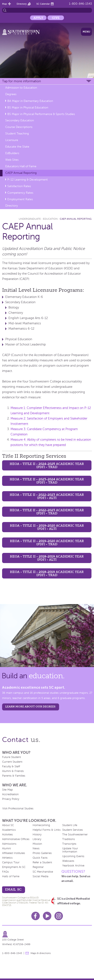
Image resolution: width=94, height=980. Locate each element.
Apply (38, 18)
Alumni (7, 848)
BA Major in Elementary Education (30, 101)
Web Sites (12, 160)
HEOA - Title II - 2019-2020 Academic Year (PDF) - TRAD (47, 543)
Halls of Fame (11, 876)
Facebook (36, 916)
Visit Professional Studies (18, 809)
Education (50, 219)
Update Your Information (70, 850)
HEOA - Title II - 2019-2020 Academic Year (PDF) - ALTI (47, 527)
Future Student (11, 757)
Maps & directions (41, 953)
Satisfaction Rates (19, 186)
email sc (13, 889)
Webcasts (68, 861)
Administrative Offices (16, 839)
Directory (22, 4)
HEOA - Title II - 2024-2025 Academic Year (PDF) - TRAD (47, 465)
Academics (9, 830)
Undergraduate (30, 219)
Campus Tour (11, 862)
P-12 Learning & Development (28, 180)
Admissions (9, 844)
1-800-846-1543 (80, 4)
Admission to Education (21, 88)
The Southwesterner (75, 835)
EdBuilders (12, 153)
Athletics (7, 858)
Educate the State (17, 147)
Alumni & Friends (13, 771)
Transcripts (69, 844)
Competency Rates (20, 193)
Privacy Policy (11, 799)
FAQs (5, 872)
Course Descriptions (19, 127)
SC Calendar (43, 4)
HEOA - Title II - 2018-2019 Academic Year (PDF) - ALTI (47, 558)
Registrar (38, 867)
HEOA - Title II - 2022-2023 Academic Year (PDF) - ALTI (47, 496)
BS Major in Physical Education (28, 108)
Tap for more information (21, 81)
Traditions (69, 839)
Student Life (70, 825)
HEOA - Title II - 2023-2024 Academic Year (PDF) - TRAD (47, 481)
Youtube (47, 916)
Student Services (73, 830)
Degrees (11, 94)
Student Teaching (17, 134)
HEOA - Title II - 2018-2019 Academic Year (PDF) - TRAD (47, 573)
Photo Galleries (42, 853)
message (27, 953)
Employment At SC (14, 867)
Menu (86, 32)
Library (37, 839)
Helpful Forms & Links (47, 830)
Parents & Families (14, 776)
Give (56, 18)
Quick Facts (40, 858)
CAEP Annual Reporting (21, 173)
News (36, 848)
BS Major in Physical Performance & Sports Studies (41, 114)
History (37, 835)
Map (5, 4)
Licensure (12, 140)
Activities (7, 835)
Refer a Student (42, 862)
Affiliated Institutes (14, 853)
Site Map (7, 790)
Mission (37, 844)
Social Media (40, 876)
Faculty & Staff (11, 766)
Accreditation (10, 794)
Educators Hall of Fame (21, 166)
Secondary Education (20, 120)
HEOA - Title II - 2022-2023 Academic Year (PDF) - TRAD (47, 512)
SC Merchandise (43, 872)
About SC (8, 825)
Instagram (59, 916)
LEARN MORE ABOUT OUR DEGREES (30, 707)
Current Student (12, 762)
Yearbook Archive (73, 866)
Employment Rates (20, 199)
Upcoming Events (73, 856)
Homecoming (41, 825)
